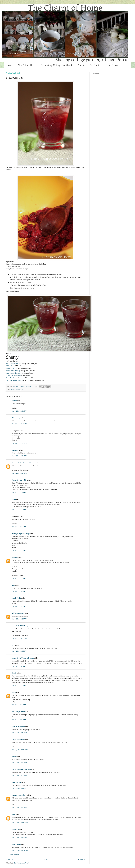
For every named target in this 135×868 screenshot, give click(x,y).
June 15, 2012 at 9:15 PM (19, 837)
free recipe (17, 390)
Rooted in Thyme (12, 378)
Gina (13, 585)
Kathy (14, 692)
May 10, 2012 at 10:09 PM (20, 750)
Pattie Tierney (16, 782)
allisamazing (16, 418)
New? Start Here (26, 65)
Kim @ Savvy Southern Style (21, 769)
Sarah (14, 814)
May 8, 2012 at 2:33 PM (19, 527)
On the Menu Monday (13, 375)
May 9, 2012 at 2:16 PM (19, 666)
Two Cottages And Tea (19, 712)
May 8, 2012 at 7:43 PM (19, 606)
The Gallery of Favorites (14, 380)
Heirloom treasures (18, 613)
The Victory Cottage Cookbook (56, 65)
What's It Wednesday (13, 371)
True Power (112, 65)
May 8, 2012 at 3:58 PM (19, 578)
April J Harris (16, 844)
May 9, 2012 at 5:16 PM (19, 720)
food (12, 390)
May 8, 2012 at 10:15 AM (19, 411)
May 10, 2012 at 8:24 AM (19, 733)
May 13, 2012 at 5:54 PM (19, 775)
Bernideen (15, 450)
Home (10, 65)
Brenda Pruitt (16, 598)
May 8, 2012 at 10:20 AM (19, 424)
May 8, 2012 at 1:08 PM (19, 492)
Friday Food (10, 366)
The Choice (95, 65)
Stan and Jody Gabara (19, 795)
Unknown (15, 557)
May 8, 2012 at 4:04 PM (19, 591)
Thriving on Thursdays (14, 373)
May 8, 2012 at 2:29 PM (19, 510)
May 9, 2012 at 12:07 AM (19, 619)
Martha (14, 757)
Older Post (82, 859)
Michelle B (15, 829)
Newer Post (10, 859)
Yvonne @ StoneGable (19, 480)
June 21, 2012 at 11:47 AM (20, 850)
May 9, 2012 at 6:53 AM (19, 638)
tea (22, 390)
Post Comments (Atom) (22, 863)
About (81, 65)
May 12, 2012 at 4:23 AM (19, 762)
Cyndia (14, 673)
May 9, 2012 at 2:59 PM (19, 685)
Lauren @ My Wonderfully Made (23, 658)
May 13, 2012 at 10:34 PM (20, 788)
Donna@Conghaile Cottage (21, 534)
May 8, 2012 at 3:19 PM (19, 550)
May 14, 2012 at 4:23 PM (19, 808)
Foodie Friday (11, 368)
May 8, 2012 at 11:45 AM (19, 473)
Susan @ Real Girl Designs (20, 626)
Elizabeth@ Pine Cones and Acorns (23, 463)
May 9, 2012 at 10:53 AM (19, 651)
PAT (13, 645)
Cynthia (14, 401)
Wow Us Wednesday (13, 364)
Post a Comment (14, 855)
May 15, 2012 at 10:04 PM (20, 822)
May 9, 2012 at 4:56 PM (19, 705)
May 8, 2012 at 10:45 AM (19, 456)
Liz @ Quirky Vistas (18, 740)
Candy (14, 499)
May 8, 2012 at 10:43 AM (19, 443)
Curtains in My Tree (18, 727)
